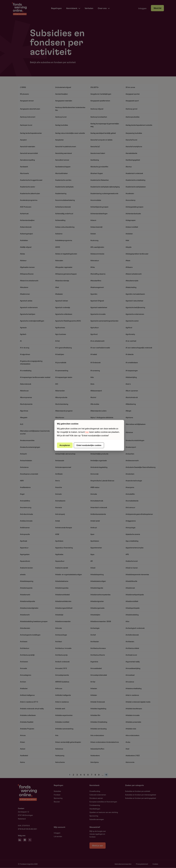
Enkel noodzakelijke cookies (89, 445)
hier (87, 432)
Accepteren (65, 445)
